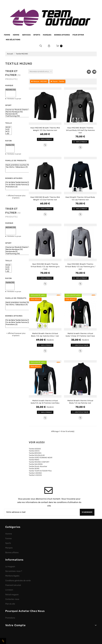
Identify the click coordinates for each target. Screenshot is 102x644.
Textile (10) (10, 145)
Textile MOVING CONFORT (39, 462)
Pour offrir (78, 35)
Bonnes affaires (62, 35)
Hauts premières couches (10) (18, 165)
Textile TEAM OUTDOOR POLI (40, 471)
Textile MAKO (34, 460)
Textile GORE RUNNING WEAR (41, 458)
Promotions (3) (18, 187)
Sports (37, 35)
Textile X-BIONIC (35, 473)
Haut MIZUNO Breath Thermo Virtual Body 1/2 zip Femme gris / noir (80, 266)
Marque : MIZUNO (40, 81)
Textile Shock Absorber (38, 466)
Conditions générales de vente (18, 581)
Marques (47, 35)
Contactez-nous (12, 599)
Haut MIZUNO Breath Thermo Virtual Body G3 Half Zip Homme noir (80, 130)
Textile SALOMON (36, 464)
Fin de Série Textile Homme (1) (18, 183)
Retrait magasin (12, 595)
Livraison (9, 590)
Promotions (10, 618)
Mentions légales (12, 576)
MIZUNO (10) (11, 90)
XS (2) (8, 127)
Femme (7, 35)
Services (26, 35)
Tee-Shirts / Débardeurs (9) (18, 167)
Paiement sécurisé (13, 585)
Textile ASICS (34, 451)
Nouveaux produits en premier (41, 71)
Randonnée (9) (20, 114)
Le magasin (10, 567)
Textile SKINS (34, 469)
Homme (16, 35)
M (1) (8, 132)
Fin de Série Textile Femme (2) (18, 185)
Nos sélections (13, 40)
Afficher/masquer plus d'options (17, 197)
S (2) (8, 129)
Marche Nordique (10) (20, 112)
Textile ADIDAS (35, 449)
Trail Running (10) (20, 116)
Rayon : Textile (58, 81)
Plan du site (10, 604)
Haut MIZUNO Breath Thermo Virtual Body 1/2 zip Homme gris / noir (45, 266)
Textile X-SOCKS (35, 475)
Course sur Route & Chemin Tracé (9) (20, 110)
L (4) (8, 134)
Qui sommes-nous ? (14, 571)
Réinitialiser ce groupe (14, 99)
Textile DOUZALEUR (37, 455)
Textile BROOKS (35, 453)
